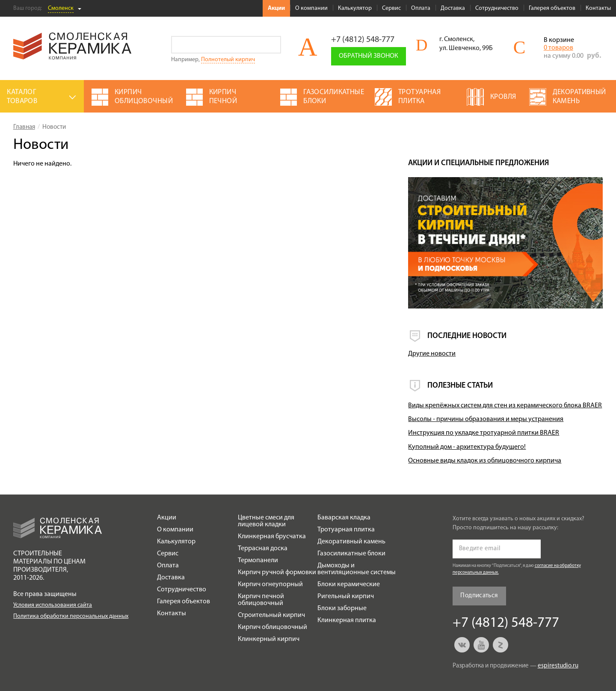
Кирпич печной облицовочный (261, 600)
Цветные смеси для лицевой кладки (266, 521)
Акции (276, 8)
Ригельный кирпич (346, 596)
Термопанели (258, 561)
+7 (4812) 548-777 (363, 40)
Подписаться (479, 596)
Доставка (453, 8)
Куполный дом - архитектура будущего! (467, 447)
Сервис (391, 8)
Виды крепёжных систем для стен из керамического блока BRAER (505, 406)
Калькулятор (355, 8)
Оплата (421, 8)
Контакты (598, 8)
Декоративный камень (351, 542)
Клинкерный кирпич (269, 639)
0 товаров (558, 48)
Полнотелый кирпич (228, 60)
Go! (272, 45)
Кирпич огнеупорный (270, 584)
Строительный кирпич (271, 615)
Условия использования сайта (53, 605)
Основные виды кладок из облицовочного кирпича (485, 461)
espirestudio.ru (558, 666)
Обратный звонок (369, 56)
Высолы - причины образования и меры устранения (486, 419)
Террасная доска (263, 549)
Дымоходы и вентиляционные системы (357, 569)
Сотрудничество (497, 8)
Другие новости (432, 354)
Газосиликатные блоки (351, 554)
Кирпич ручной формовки (277, 572)
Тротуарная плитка (346, 530)
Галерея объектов (552, 8)
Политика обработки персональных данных (71, 616)
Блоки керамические (349, 584)
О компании (311, 8)
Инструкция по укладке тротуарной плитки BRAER (484, 433)
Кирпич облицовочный (272, 627)
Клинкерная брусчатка (272, 537)
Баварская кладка (344, 518)
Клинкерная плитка (347, 620)
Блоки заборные (342, 608)
